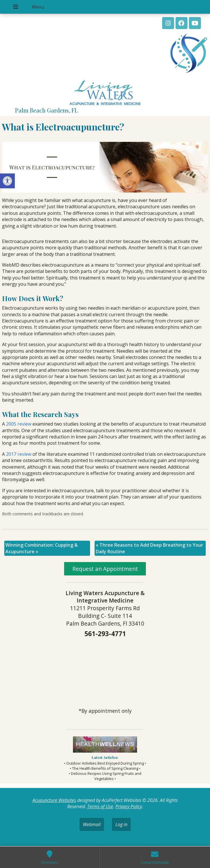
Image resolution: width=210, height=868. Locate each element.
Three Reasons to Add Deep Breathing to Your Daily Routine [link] (149, 548)
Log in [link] (121, 824)
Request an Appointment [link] (105, 569)
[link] (7, 181)
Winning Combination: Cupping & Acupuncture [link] (42, 548)
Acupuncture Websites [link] (54, 800)
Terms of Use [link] (100, 806)
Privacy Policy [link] (129, 806)
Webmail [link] (92, 824)
